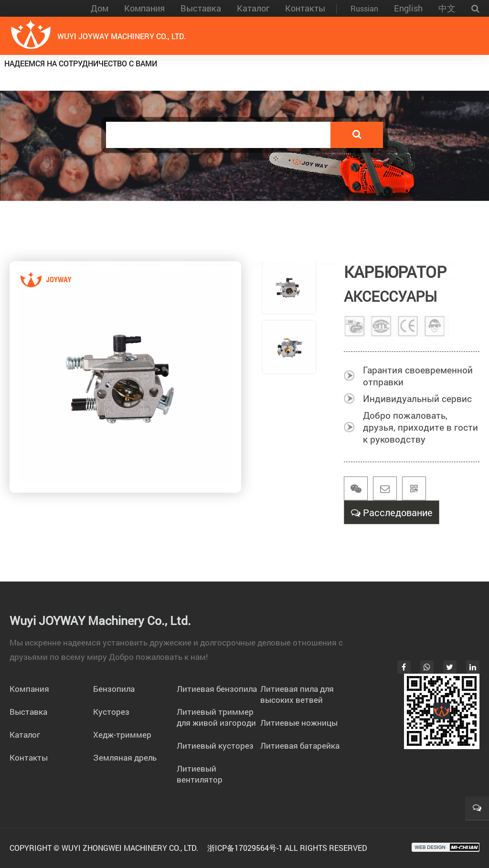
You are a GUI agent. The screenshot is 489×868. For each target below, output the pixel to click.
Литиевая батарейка (300, 746)
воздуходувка (379, 218)
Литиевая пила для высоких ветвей (297, 694)
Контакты (305, 8)
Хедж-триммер (137, 218)
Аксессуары (440, 218)
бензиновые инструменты (420, 71)
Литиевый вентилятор (200, 774)
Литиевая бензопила (217, 689)
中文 (447, 8)
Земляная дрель (206, 218)
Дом (100, 8)
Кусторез (79, 218)
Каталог (253, 8)
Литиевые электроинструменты (261, 71)
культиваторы (274, 218)
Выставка (201, 8)
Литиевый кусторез (215, 746)
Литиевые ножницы (299, 723)
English (408, 8)
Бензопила (29, 218)
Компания (144, 8)
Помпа (327, 218)
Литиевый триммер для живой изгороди (216, 717)
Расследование (392, 514)
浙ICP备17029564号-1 (245, 848)
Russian (364, 8)
